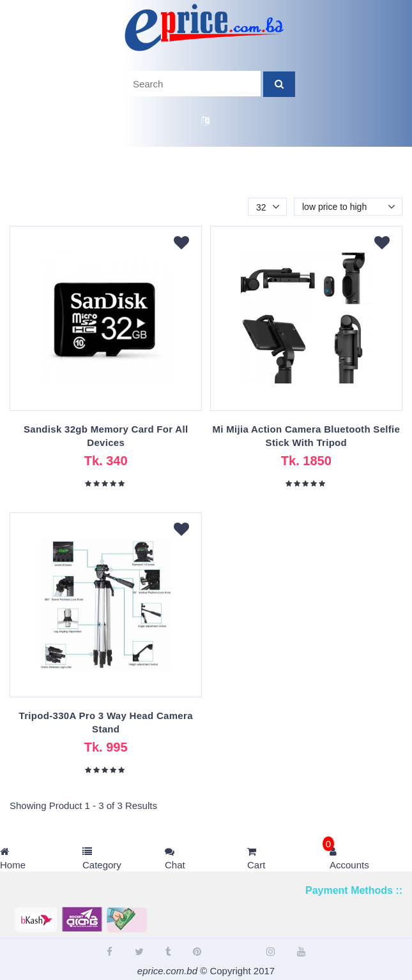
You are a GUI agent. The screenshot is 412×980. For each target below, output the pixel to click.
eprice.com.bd (167, 971)
